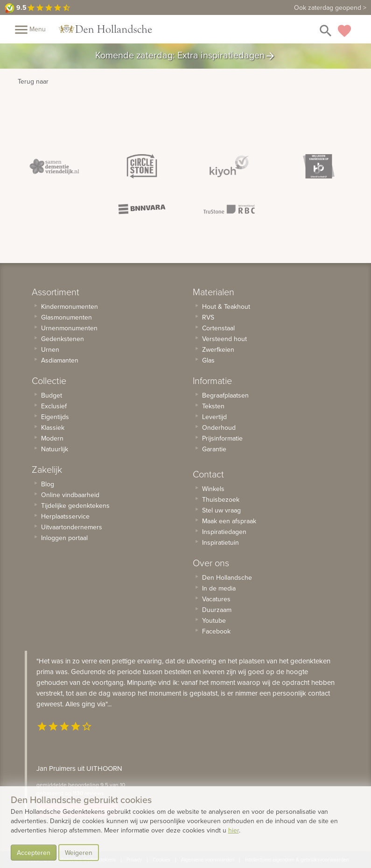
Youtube (214, 620)
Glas (208, 360)
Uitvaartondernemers (72, 527)
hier (234, 830)
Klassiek (53, 427)
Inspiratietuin (220, 542)
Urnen (50, 349)
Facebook (216, 631)
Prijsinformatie (222, 438)
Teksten (213, 406)
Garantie (214, 449)
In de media (219, 588)
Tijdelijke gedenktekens (75, 505)
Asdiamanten (60, 360)
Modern (52, 438)
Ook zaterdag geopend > (330, 7)
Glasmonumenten (66, 317)
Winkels (213, 489)
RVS (208, 317)
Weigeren (79, 853)
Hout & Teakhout (226, 306)
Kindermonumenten (70, 306)
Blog (48, 484)
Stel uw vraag (221, 510)
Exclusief (54, 406)
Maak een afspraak (229, 521)
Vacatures (216, 599)
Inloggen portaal (64, 538)
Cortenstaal (218, 328)
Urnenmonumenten (69, 328)
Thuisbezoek (221, 499)
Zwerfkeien (218, 349)
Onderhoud (219, 427)
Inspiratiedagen (224, 532)
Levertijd (214, 417)
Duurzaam (217, 610)
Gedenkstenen (63, 339)
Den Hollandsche (227, 577)
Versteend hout (224, 339)
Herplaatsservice (65, 516)
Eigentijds (55, 417)
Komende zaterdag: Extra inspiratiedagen (185, 56)
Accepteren (34, 853)
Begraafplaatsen (225, 395)
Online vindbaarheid (70, 495)
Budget (52, 395)
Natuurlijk (55, 449)
